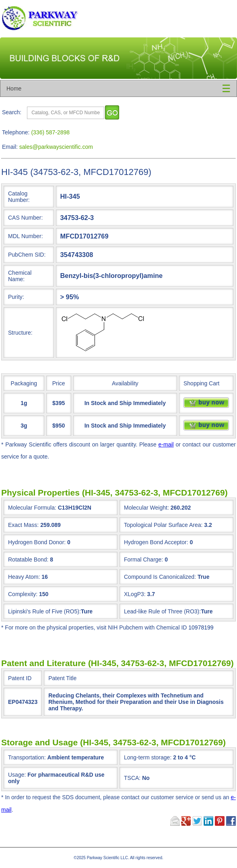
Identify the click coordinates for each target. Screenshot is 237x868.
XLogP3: (135, 594)
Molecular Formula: (32, 508)
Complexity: (23, 594)
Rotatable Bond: (28, 559)
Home (14, 88)
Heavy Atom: (24, 577)
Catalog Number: (19, 197)
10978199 (201, 627)
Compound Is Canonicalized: (160, 577)
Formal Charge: (143, 559)
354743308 (77, 255)
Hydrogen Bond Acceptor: (156, 542)
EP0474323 (23, 702)
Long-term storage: (160, 757)
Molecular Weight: (146, 508)
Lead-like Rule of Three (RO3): (162, 611)
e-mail (166, 444)
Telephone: (16, 132)
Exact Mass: (23, 525)
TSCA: (137, 778)
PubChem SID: (27, 255)
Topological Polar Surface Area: (163, 525)
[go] (112, 112)
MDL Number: (26, 236)
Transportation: (56, 757)
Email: (10, 147)
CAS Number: (25, 218)
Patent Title (62, 678)
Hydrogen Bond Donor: (37, 542)
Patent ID (20, 678)
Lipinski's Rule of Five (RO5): (44, 611)
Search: (12, 112)
